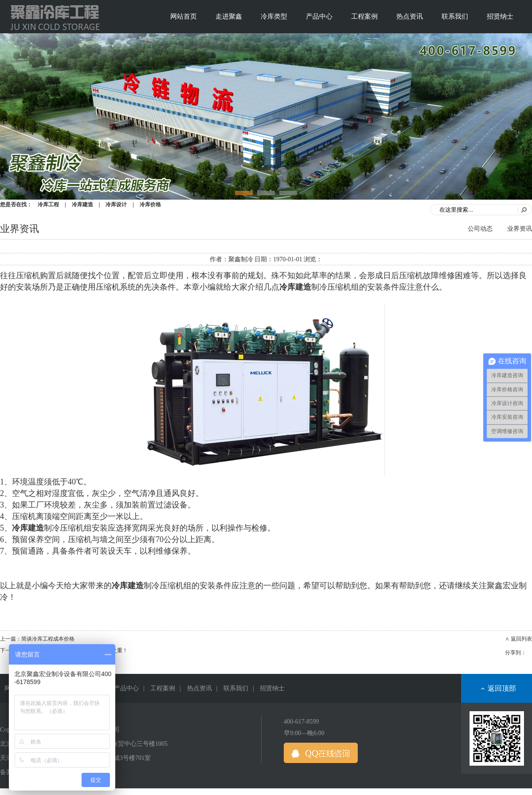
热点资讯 (410, 16)
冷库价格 (150, 205)
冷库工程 (48, 205)
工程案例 (364, 16)
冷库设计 (116, 205)
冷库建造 (82, 205)
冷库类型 (274, 16)
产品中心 (319, 16)
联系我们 (455, 16)
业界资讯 (520, 229)
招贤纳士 (500, 16)
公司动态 (480, 229)
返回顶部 (502, 688)
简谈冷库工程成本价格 (48, 639)
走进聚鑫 (229, 16)
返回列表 (521, 639)
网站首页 (184, 16)
